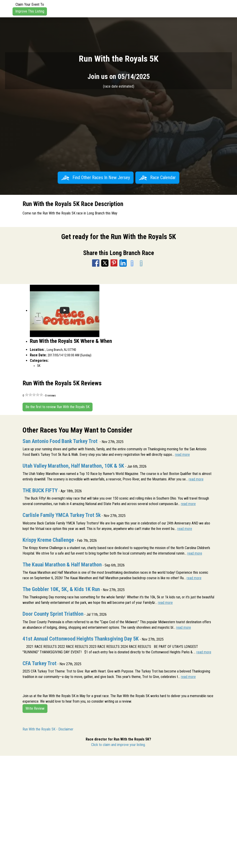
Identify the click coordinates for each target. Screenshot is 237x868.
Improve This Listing (30, 11)
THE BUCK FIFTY (40, 490)
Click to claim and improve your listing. (118, 745)
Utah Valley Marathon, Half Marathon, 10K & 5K (73, 466)
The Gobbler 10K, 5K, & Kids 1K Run (61, 589)
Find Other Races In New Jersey (96, 177)
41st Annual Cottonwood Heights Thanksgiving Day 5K (81, 639)
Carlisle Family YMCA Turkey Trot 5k (62, 515)
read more (182, 455)
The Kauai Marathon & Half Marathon (62, 565)
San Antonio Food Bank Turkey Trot (61, 441)
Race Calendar (157, 177)
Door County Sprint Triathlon (53, 614)
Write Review (35, 708)
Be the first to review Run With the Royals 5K (58, 407)
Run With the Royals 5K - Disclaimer (48, 729)
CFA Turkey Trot (40, 663)
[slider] (34, 395)
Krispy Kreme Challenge (48, 540)
